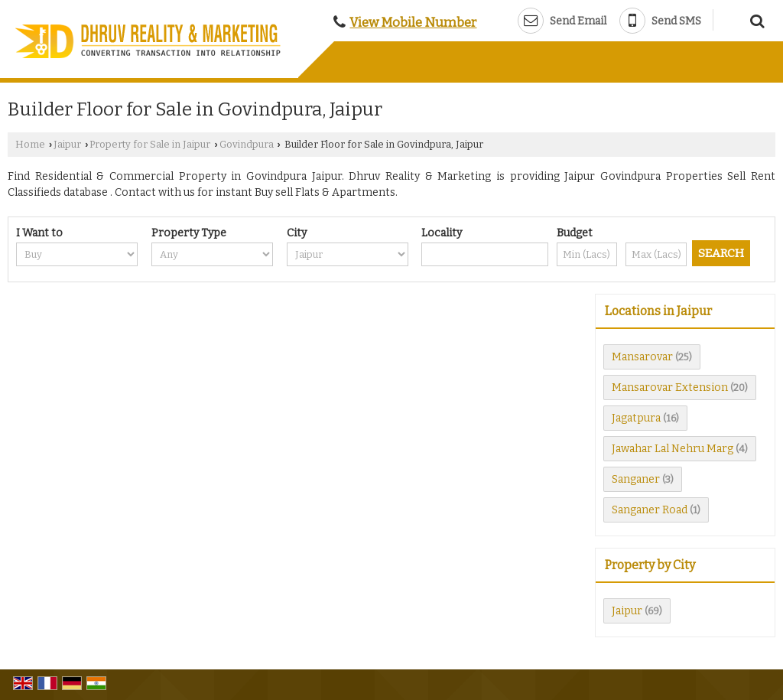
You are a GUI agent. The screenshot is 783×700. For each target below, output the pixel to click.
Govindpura (247, 144)
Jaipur (67, 144)
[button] (413, 22)
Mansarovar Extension (670, 387)
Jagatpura (636, 418)
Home (30, 144)
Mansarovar (642, 357)
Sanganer (636, 479)
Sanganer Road (650, 510)
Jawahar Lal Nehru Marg (673, 449)
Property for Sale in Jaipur (150, 144)
